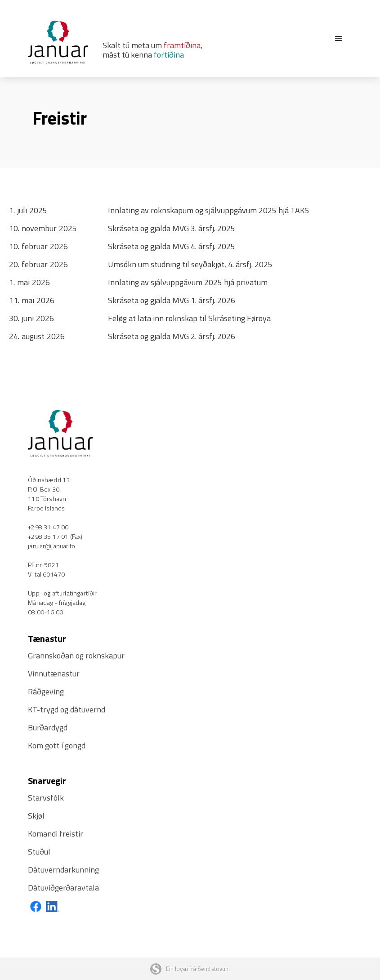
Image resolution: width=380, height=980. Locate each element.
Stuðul (39, 852)
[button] (339, 39)
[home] (65, 42)
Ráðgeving (46, 691)
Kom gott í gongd (57, 745)
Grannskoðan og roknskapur (76, 656)
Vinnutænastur (54, 673)
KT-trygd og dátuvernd (67, 709)
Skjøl (36, 816)
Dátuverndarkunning (63, 870)
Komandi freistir (56, 834)
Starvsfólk (46, 798)
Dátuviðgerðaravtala (63, 888)
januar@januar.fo (51, 546)
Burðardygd (48, 727)
